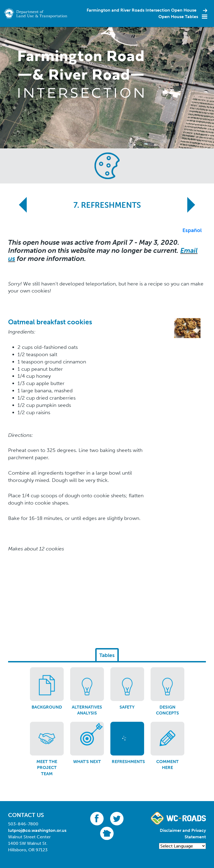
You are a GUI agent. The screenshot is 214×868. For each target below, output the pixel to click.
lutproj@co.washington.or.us (37, 830)
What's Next (87, 762)
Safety (127, 707)
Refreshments (128, 762)
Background (47, 707)
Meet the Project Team (47, 768)
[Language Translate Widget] (182, 846)
